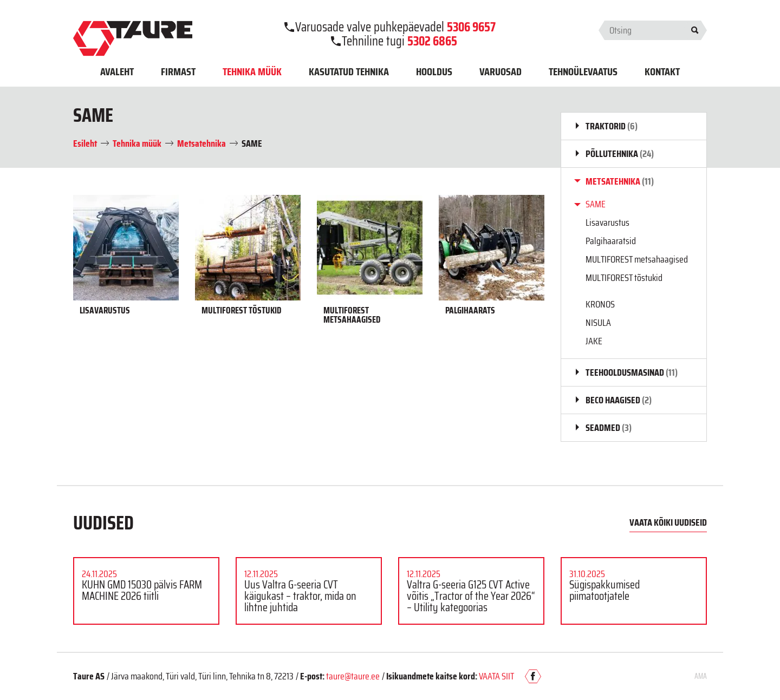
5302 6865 (432, 41)
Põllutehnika (620, 154)
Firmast (178, 71)
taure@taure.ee (353, 676)
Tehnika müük (252, 71)
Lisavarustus (607, 223)
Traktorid (612, 126)
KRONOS (600, 304)
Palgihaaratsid (611, 241)
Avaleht (117, 71)
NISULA (598, 323)
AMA (701, 676)
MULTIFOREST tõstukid (624, 278)
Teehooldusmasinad (632, 372)
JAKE (594, 341)
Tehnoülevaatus (583, 71)
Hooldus (434, 71)
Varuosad (500, 71)
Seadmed (609, 428)
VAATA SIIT (496, 676)
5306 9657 (471, 27)
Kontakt (662, 71)
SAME (596, 204)
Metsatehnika (620, 181)
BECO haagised (619, 400)
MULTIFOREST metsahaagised (637, 259)
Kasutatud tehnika (349, 71)
